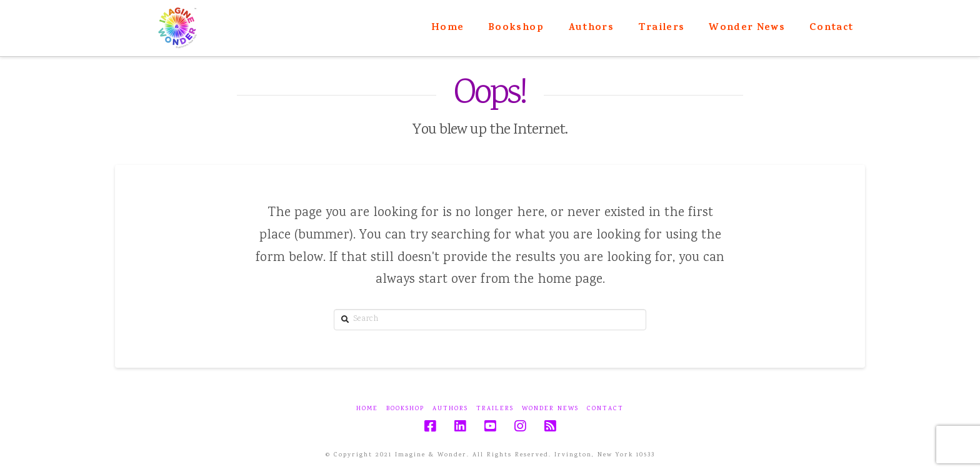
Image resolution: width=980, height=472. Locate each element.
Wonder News (550, 409)
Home (367, 409)
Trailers (495, 409)
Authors (450, 409)
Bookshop (405, 409)
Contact (605, 409)
